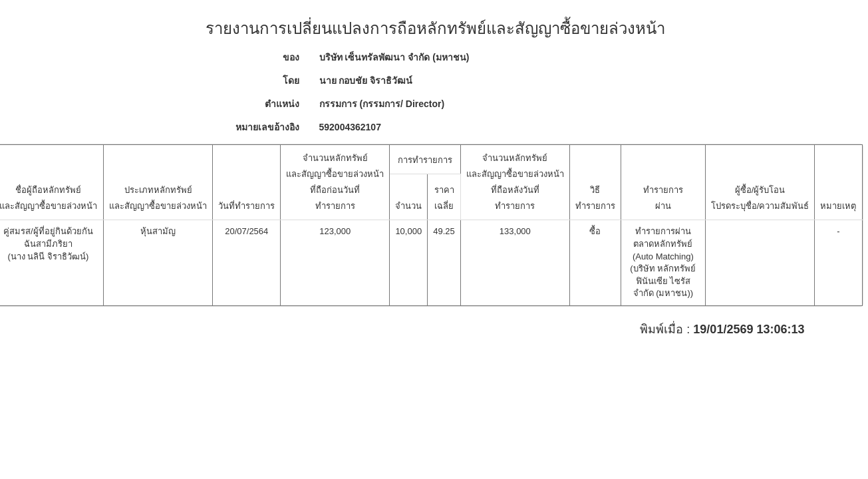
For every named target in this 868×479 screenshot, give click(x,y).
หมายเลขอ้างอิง (267, 127)
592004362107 (350, 127)
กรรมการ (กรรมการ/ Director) (382, 104)
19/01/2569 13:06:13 (749, 330)
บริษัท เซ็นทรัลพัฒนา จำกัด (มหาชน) (394, 57)
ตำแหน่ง (282, 104)
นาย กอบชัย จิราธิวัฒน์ (366, 80)
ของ (291, 57)
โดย (291, 80)
